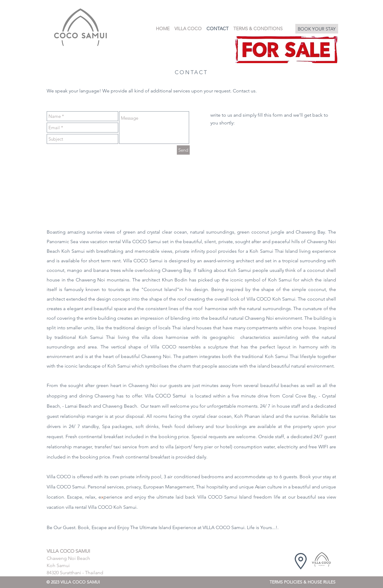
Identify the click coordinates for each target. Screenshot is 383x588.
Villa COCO (59, 477)
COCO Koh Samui (276, 299)
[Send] (183, 150)
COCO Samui (71, 487)
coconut (260, 232)
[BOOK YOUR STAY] (317, 29)
